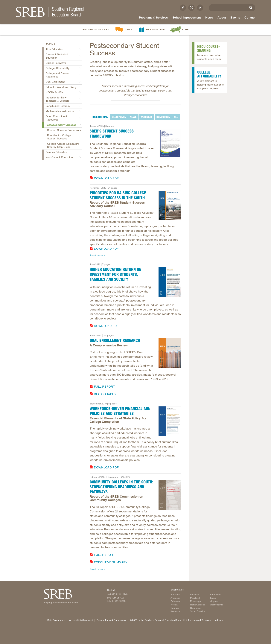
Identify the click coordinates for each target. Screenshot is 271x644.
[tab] (100, 117)
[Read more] (170, 144)
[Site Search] (251, 8)
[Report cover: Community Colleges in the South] (170, 495)
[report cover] (170, 205)
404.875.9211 (114, 594)
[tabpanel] (135, 152)
